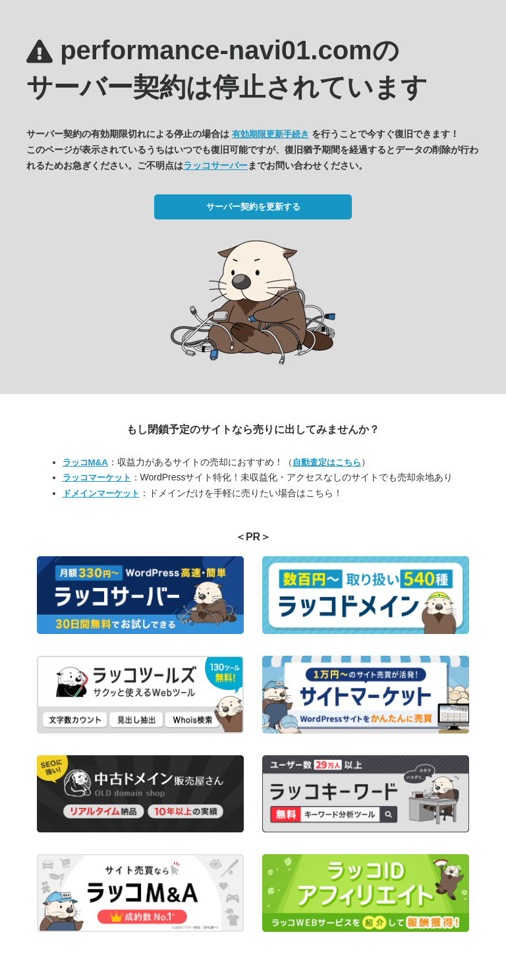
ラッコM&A (85, 462)
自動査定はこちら (327, 462)
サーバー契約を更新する (253, 207)
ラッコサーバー (215, 165)
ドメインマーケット (101, 493)
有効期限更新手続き (270, 134)
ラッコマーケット (97, 477)
